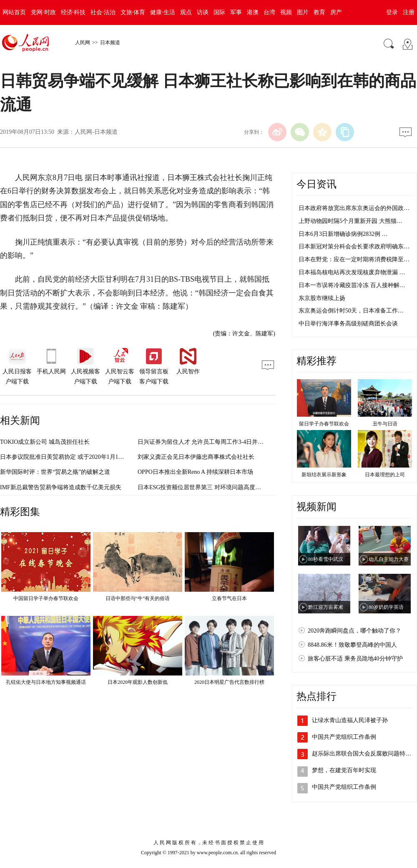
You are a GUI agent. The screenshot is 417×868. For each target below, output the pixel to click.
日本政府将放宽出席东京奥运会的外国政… (354, 208)
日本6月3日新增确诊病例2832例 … (343, 234)
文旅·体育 (133, 12)
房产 (336, 12)
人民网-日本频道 (96, 132)
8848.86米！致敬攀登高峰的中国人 (352, 645)
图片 (303, 12)
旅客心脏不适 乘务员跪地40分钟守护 (355, 659)
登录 (392, 12)
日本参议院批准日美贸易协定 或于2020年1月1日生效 (68, 457)
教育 (319, 12)
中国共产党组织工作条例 (344, 737)
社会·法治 (103, 12)
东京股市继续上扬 (322, 298)
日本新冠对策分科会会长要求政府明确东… (354, 246)
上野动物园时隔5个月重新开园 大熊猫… (350, 221)
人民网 (83, 43)
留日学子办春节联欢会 (324, 424)
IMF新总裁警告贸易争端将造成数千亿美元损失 (61, 487)
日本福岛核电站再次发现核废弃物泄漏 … (352, 272)
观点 (186, 12)
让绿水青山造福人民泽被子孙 (350, 720)
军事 (236, 12)
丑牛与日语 (385, 424)
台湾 (269, 12)
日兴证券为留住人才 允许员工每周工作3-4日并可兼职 (206, 442)
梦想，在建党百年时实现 (344, 770)
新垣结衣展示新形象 (324, 475)
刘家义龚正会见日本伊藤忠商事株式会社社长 (196, 457)
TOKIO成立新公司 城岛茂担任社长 (45, 442)
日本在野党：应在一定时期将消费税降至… (354, 259)
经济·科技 (73, 12)
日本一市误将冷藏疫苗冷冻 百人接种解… (352, 285)
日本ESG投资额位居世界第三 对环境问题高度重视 (202, 487)
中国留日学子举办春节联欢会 (46, 598)
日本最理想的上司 (385, 475)
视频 (286, 12)
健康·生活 (163, 12)
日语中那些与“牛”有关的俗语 (138, 598)
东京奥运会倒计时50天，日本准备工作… (351, 311)
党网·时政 (43, 12)
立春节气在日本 (229, 598)
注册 (409, 12)
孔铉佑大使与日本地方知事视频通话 (46, 682)
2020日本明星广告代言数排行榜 (229, 682)
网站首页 (14, 12)
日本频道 (110, 43)
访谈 (203, 12)
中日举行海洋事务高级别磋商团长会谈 (348, 324)
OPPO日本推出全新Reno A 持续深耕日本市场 (195, 472)
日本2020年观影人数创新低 (138, 682)
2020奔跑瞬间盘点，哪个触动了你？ (354, 631)
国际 (219, 12)
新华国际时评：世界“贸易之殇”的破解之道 (55, 472)
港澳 (253, 12)
